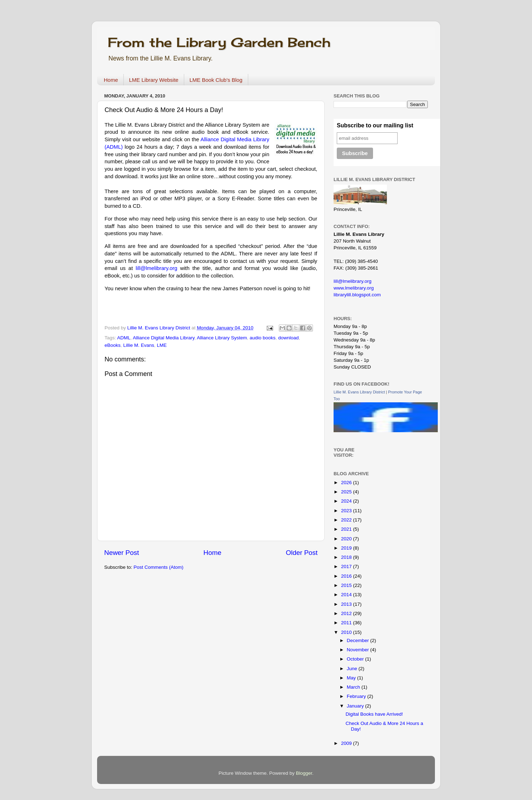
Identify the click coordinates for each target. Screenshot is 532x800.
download (288, 338)
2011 (347, 623)
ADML (124, 338)
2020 (347, 539)
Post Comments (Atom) (159, 567)
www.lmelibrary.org (354, 288)
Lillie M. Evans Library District (359, 392)
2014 (347, 595)
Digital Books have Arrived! (374, 714)
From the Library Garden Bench (219, 42)
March (354, 687)
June (353, 669)
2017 (347, 566)
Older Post (302, 553)
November (358, 650)
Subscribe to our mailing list (375, 125)
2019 (347, 548)
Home (111, 80)
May (352, 678)
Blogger (304, 773)
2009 (347, 743)
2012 (347, 613)
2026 (347, 483)
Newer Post (122, 553)
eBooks (113, 345)
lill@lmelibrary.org (157, 268)
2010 (347, 632)
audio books (263, 338)
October (356, 659)
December (358, 640)
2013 (347, 604)
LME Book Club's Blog (216, 80)
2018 (347, 557)
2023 (347, 511)
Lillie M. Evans (139, 345)
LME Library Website (154, 80)
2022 (347, 520)
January (356, 706)
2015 (347, 585)
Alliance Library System (222, 338)
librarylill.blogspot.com (357, 295)
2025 (347, 492)
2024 (347, 501)
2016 (347, 576)
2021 (347, 529)
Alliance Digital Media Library (164, 338)
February (357, 696)
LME (162, 345)
